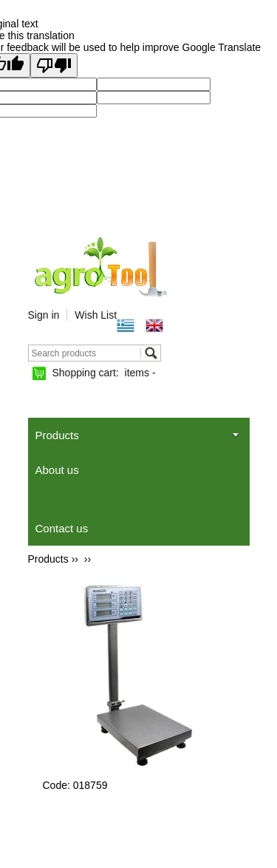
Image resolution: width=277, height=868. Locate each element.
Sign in (44, 315)
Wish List (96, 315)
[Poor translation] (54, 65)
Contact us (62, 528)
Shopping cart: (104, 373)
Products (57, 435)
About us (57, 470)
